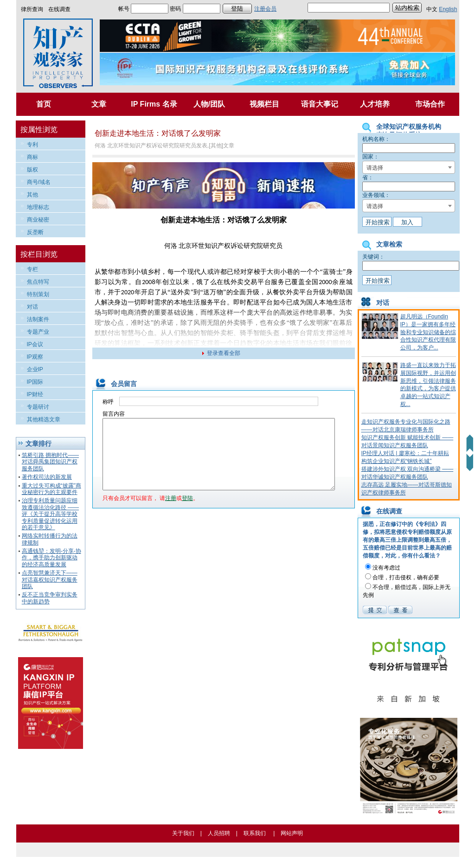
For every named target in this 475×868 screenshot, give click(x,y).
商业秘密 (38, 220)
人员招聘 (219, 833)
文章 (99, 104)
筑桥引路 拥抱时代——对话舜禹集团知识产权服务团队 (50, 462)
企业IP (35, 369)
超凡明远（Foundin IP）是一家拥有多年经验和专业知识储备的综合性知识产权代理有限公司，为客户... (428, 332)
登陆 (187, 512)
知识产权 (218, 246)
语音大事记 (320, 104)
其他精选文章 (44, 419)
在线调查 (59, 9)
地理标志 (38, 207)
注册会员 (265, 9)
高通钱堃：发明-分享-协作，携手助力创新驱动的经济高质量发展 (51, 558)
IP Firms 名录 (154, 104)
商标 (32, 157)
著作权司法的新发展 (47, 477)
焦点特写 (38, 282)
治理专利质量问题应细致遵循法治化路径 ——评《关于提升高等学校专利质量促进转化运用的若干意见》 (50, 514)
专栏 (32, 269)
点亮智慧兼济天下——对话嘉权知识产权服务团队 (50, 580)
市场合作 (430, 104)
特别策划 (38, 294)
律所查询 (32, 9)
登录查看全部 (224, 353)
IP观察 (35, 357)
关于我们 (183, 833)
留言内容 (114, 414)
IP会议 (35, 344)
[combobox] (409, 167)
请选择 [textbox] (375, 168)
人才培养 (375, 104)
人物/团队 (209, 104)
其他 (32, 195)
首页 (44, 104)
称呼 (108, 402)
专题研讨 (38, 407)
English (448, 9)
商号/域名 (39, 182)
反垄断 (35, 232)
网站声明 (292, 833)
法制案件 (38, 319)
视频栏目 (264, 104)
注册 (171, 512)
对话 (32, 307)
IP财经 (35, 394)
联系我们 (255, 833)
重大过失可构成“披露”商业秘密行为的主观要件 (51, 489)
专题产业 (38, 332)
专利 (32, 145)
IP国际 (35, 382)
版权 (32, 170)
